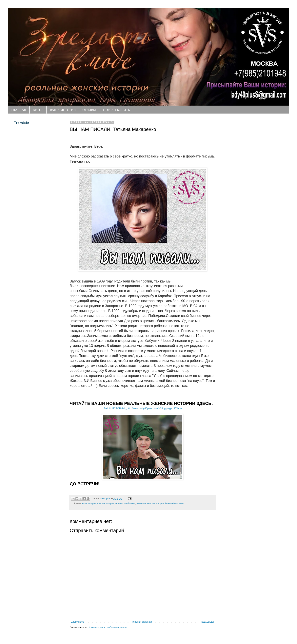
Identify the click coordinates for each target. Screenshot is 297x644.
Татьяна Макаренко (175, 503)
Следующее (77, 622)
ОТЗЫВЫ (89, 110)
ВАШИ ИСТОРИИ (63, 110)
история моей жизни (125, 503)
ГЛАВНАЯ (19, 110)
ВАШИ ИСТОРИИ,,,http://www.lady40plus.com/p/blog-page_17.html (143, 408)
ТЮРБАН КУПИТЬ (116, 110)
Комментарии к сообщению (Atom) (108, 628)
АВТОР (38, 110)
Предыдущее (207, 622)
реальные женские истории (150, 503)
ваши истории (89, 503)
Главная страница (142, 622)
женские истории (106, 503)
